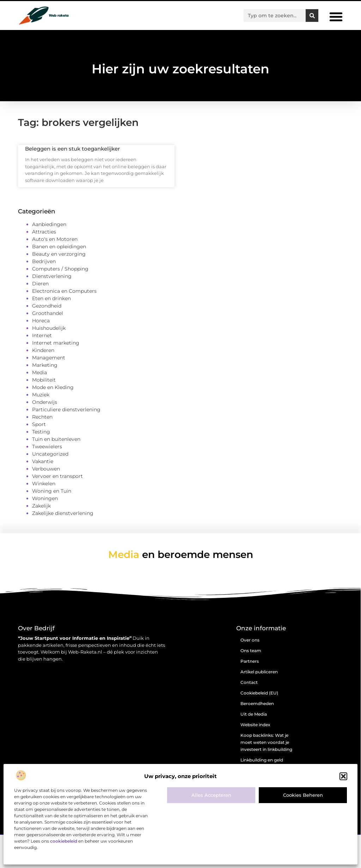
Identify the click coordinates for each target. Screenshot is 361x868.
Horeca (41, 321)
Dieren (40, 284)
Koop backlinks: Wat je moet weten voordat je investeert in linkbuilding (266, 742)
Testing (41, 432)
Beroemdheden (257, 703)
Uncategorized (50, 454)
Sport (39, 424)
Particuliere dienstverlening (66, 409)
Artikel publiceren (259, 672)
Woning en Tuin (52, 491)
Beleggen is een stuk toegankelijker (72, 149)
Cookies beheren (303, 795)
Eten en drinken (51, 298)
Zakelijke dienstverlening (63, 513)
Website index (255, 725)
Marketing (45, 365)
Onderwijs (45, 402)
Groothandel (48, 313)
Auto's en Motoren (55, 239)
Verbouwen (46, 469)
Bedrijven (44, 261)
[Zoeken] (312, 16)
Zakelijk (41, 506)
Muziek (41, 395)
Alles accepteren (211, 795)
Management (49, 358)
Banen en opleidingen (59, 247)
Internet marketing (56, 343)
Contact (249, 682)
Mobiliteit (44, 380)
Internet (42, 335)
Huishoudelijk (49, 328)
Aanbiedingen (49, 224)
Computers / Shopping (60, 269)
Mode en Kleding (53, 387)
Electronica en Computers (64, 291)
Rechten (42, 417)
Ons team (251, 651)
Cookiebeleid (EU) (259, 693)
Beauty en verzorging (59, 254)
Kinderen (43, 350)
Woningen (45, 498)
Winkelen (44, 484)
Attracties (44, 232)
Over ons (250, 640)
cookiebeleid (64, 841)
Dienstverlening (52, 276)
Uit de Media (254, 714)
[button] (343, 776)
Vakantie (43, 461)
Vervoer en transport (57, 476)
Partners (250, 661)
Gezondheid (47, 306)
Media (39, 372)
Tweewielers (47, 447)
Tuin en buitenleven (56, 439)
